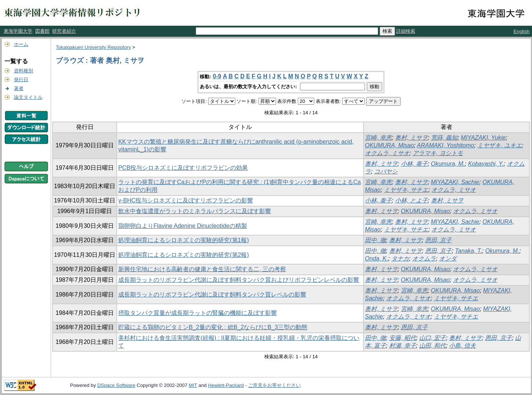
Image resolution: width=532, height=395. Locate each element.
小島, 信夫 (462, 346)
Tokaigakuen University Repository (93, 47)
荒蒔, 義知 (444, 138)
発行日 (21, 80)
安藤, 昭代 (403, 338)
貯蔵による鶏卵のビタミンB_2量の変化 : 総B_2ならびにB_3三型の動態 (213, 327)
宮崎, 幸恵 (378, 138)
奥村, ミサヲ (411, 138)
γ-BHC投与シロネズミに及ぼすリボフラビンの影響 (186, 200)
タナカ (400, 258)
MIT (193, 385)
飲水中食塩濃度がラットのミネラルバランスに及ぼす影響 (195, 211)
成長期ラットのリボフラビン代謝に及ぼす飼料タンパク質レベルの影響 (212, 295)
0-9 (217, 76)
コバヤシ (386, 171)
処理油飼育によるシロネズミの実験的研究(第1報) (184, 240)
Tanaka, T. (468, 251)
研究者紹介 (64, 31)
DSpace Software (116, 385)
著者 (19, 88)
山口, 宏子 (433, 338)
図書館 (42, 31)
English (522, 31)
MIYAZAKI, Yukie (483, 138)
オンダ (448, 258)
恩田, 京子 (439, 240)
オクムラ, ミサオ (387, 153)
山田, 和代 (433, 346)
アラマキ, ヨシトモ (438, 153)
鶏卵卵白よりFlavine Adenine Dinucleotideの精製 (182, 226)
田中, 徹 (375, 240)
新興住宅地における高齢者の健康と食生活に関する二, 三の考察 (202, 269)
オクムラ (424, 258)
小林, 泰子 (414, 164)
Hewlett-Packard (226, 385)
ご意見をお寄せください (274, 385)
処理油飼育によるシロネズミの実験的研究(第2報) (184, 255)
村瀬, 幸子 (403, 346)
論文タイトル (28, 97)
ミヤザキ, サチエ (406, 190)
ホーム (21, 44)
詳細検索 (406, 31)
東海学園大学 (18, 31)
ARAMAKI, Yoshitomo (446, 145)
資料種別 (23, 71)
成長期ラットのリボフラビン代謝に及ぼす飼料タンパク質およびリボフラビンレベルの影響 (239, 280)
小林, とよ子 (411, 200)
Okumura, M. (448, 164)
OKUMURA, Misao (389, 145)
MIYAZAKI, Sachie (455, 182)
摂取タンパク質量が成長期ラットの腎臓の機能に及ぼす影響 (198, 313)
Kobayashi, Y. (486, 164)
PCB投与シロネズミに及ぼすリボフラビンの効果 (183, 168)
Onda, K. (377, 258)
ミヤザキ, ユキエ (500, 145)
